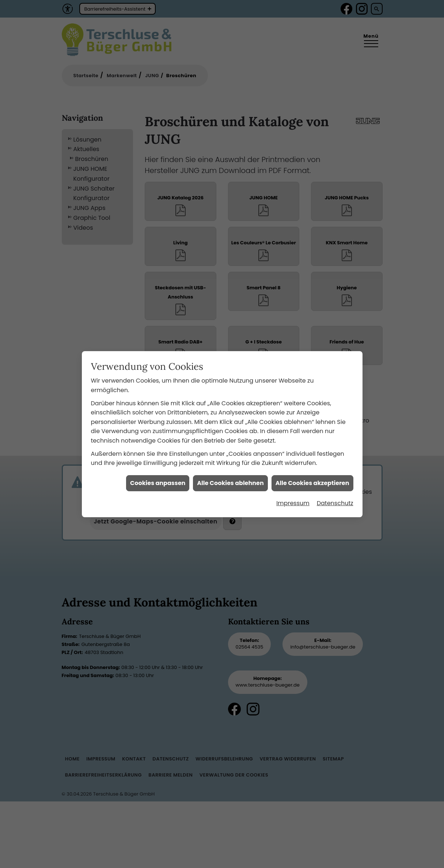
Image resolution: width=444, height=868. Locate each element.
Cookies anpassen (158, 466)
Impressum (293, 486)
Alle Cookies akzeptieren (312, 466)
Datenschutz (335, 486)
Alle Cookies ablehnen (230, 466)
